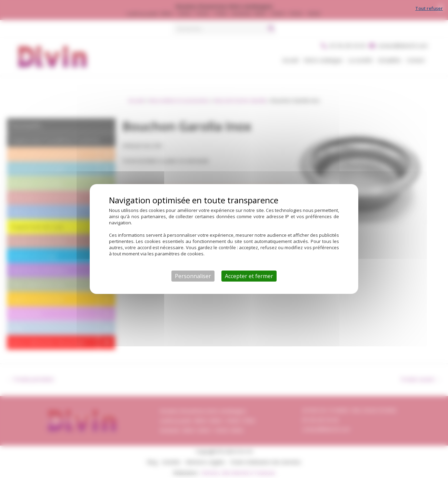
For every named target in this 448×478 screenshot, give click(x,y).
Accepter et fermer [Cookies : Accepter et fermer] (249, 276)
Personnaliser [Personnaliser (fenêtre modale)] (193, 276)
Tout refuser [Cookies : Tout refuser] (429, 8)
